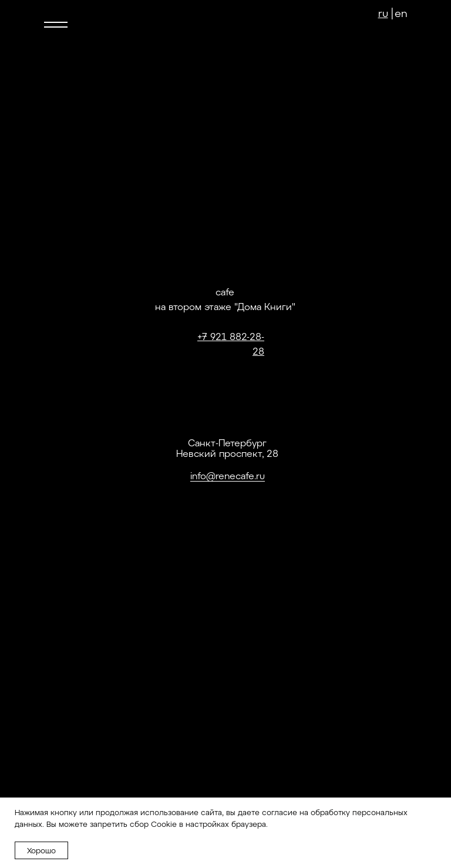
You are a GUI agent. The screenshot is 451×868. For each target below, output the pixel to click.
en (401, 13)
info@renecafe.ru (228, 475)
